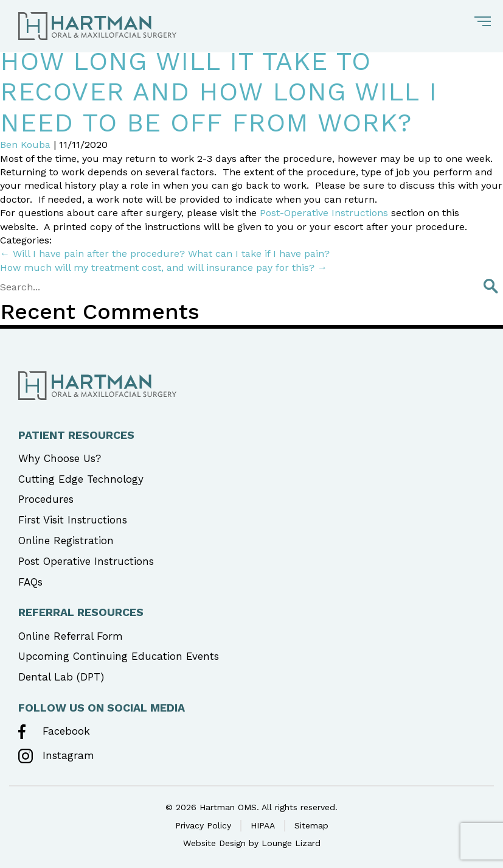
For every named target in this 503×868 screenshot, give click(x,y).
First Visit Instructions (73, 520)
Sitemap (311, 825)
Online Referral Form (71, 636)
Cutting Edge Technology (81, 479)
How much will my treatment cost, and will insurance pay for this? (164, 268)
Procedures (46, 499)
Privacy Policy (203, 825)
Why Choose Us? (60, 458)
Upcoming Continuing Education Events (119, 656)
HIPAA (263, 825)
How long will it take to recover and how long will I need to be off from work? (219, 92)
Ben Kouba (25, 145)
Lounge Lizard (291, 843)
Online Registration (66, 541)
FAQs (30, 582)
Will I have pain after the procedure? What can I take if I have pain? (165, 254)
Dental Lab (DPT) (61, 677)
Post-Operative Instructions (324, 213)
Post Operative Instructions (86, 561)
